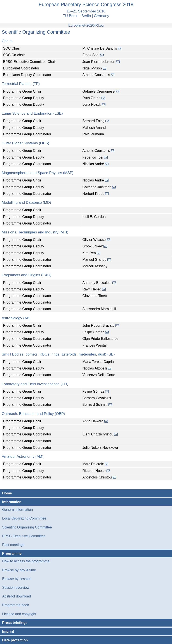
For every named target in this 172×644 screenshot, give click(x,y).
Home (7, 493)
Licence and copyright (19, 614)
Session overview (16, 588)
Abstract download (17, 596)
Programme (12, 553)
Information (12, 502)
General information (18, 510)
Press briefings (15, 623)
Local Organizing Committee (24, 518)
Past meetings (13, 545)
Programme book (16, 605)
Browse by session (17, 579)
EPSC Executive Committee (24, 536)
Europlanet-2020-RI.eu (86, 25)
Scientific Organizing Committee (27, 527)
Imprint (8, 631)
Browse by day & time (19, 570)
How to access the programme (26, 561)
